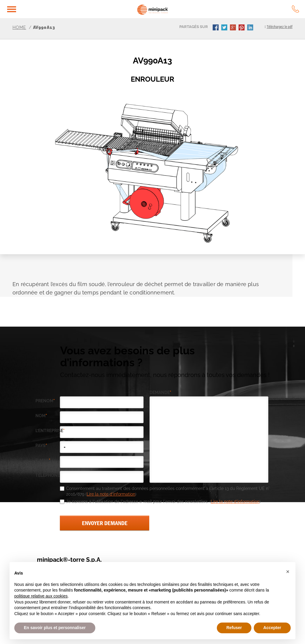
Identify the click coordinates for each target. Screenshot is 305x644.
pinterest (242, 28)
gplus (234, 28)
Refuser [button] (234, 628)
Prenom (45, 401)
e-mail (43, 461)
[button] (288, 572)
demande (160, 393)
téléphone (48, 475)
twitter (225, 28)
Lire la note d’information (111, 494)
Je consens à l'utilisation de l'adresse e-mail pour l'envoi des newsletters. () (163, 502)
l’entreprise (48, 431)
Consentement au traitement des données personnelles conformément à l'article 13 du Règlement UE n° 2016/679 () (168, 491)
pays (41, 446)
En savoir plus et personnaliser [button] (55, 628)
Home (19, 27)
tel (295, 9)
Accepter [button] (272, 628)
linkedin (251, 28)
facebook (216, 28)
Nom (41, 416)
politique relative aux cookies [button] (41, 596)
